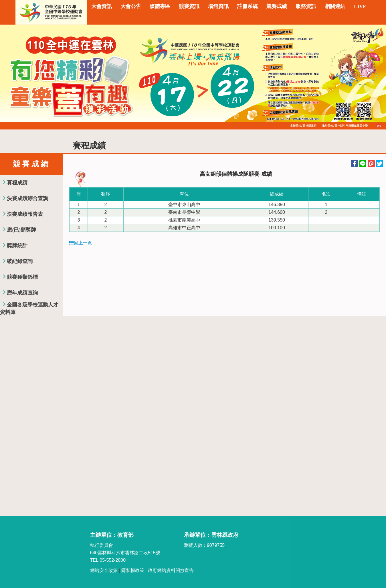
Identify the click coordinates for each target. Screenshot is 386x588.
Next (376, 77)
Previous (10, 77)
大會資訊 (102, 6)
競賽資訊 (189, 6)
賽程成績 (17, 183)
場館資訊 (218, 6)
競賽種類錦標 (22, 277)
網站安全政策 (104, 570)
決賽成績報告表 (25, 214)
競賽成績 (277, 6)
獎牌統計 (17, 246)
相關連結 (335, 6)
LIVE (360, 6)
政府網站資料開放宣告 (171, 570)
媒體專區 (160, 6)
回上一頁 (81, 243)
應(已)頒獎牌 (21, 230)
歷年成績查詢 (22, 293)
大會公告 (131, 6)
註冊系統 (248, 6)
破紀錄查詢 (20, 261)
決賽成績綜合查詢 (27, 198)
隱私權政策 (133, 570)
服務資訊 (306, 6)
